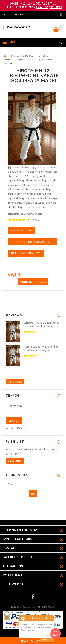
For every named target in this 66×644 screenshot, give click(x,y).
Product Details (33, 282)
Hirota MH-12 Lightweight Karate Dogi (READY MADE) (29, 60)
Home (5, 56)
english (20, 14)
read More (47, 640)
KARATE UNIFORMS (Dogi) (22, 56)
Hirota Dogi (43, 56)
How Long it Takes (49, 7)
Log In (10, 449)
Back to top (33, 641)
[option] (33, 332)
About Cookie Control (23, 618)
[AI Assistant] (56, 633)
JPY (7, 14)
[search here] (33, 406)
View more (15, 382)
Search (13, 396)
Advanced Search (16, 428)
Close (51, 619)
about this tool (46, 635)
